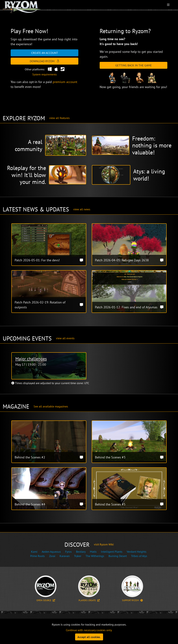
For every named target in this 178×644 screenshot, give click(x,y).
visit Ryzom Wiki (104, 544)
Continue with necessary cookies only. (89, 630)
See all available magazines (51, 406)
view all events (65, 338)
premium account (65, 82)
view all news (82, 209)
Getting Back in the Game (134, 65)
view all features (59, 118)
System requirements (44, 74)
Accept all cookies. (89, 637)
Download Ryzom (44, 61)
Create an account (45, 53)
